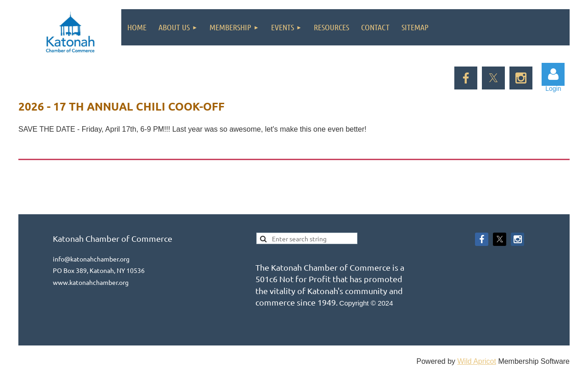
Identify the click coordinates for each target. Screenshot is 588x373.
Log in (553, 74)
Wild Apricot (476, 361)
